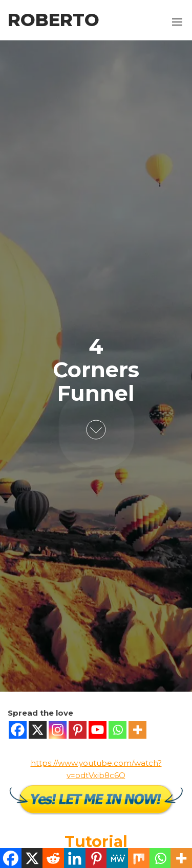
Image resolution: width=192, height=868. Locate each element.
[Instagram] (58, 730)
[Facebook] (18, 730)
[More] (137, 730)
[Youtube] (98, 730)
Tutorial (96, 842)
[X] (38, 730)
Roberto (54, 20)
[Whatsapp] (118, 730)
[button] (177, 22)
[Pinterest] (78, 730)
